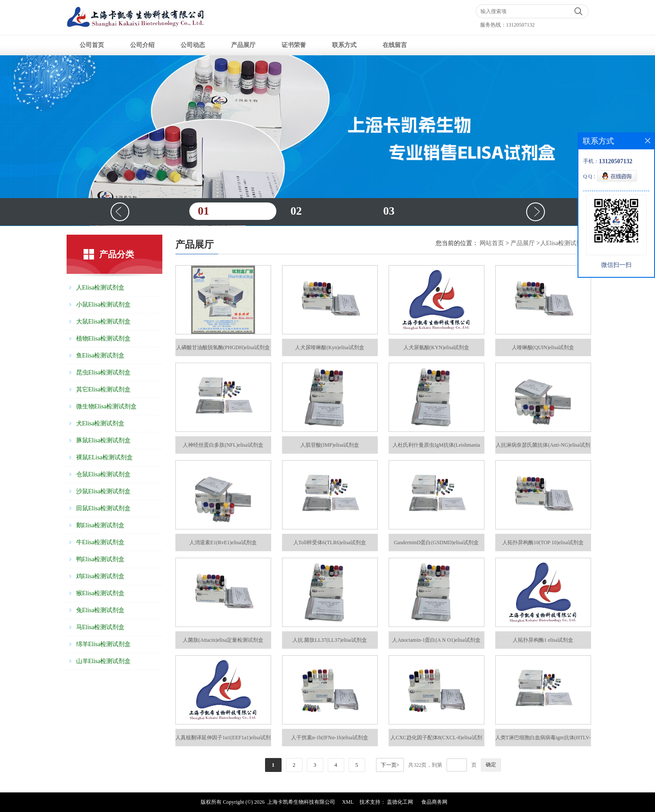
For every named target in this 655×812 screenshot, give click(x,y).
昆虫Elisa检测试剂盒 (104, 372)
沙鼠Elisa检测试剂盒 (104, 491)
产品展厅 (243, 45)
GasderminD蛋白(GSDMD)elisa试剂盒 (436, 542)
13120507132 (521, 25)
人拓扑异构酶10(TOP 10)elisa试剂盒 (543, 542)
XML (348, 802)
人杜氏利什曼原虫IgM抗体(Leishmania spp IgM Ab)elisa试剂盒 (436, 448)
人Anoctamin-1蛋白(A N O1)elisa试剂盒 (436, 640)
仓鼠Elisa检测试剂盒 (104, 474)
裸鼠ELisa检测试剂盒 (105, 457)
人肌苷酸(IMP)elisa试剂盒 (330, 445)
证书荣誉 (294, 45)
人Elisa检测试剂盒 (101, 288)
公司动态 (193, 45)
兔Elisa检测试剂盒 (101, 610)
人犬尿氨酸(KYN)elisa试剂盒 (437, 347)
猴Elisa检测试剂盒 (101, 593)
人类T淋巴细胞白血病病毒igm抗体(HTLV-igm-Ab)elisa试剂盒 (543, 740)
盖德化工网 (400, 802)
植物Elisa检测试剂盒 (104, 339)
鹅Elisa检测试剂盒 (101, 525)
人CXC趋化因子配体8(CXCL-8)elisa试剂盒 (436, 740)
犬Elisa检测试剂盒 (101, 423)
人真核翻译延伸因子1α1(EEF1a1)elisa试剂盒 (223, 740)
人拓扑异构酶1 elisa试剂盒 (543, 640)
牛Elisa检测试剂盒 (101, 542)
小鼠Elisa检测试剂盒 (104, 305)
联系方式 (344, 45)
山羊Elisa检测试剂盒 (104, 661)
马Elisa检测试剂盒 (101, 627)
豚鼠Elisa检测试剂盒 (104, 440)
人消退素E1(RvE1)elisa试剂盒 (223, 542)
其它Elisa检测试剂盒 (104, 389)
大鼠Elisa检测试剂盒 (104, 322)
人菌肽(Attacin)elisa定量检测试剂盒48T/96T (223, 643)
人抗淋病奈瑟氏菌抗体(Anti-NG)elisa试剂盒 (543, 448)
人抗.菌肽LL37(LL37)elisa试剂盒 (329, 640)
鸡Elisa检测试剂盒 (101, 576)
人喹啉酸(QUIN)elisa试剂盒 (543, 347)
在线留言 (395, 45)
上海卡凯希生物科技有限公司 (301, 802)
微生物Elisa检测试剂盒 (107, 406)
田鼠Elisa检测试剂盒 (104, 508)
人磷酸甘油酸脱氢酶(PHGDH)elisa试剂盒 (223, 347)
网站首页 (492, 243)
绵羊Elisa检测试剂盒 (104, 644)
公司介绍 (142, 45)
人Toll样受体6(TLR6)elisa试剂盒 (330, 542)
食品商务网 (434, 802)
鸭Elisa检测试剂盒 (101, 559)
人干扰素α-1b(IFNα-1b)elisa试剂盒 (330, 738)
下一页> (390, 765)
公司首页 (92, 45)
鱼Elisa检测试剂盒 (101, 355)
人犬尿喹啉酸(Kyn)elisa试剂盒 (330, 347)
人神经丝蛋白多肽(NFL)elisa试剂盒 (223, 445)
